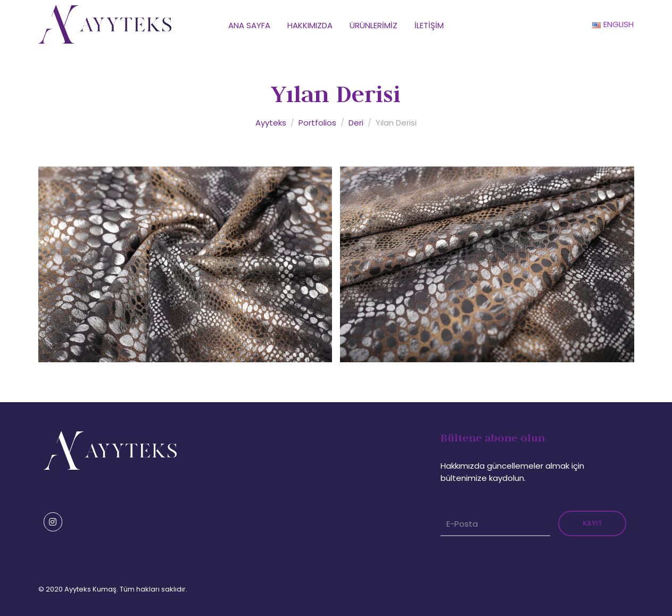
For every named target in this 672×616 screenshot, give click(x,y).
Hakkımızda (310, 25)
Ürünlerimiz (374, 25)
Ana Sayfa (249, 25)
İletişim (429, 25)
